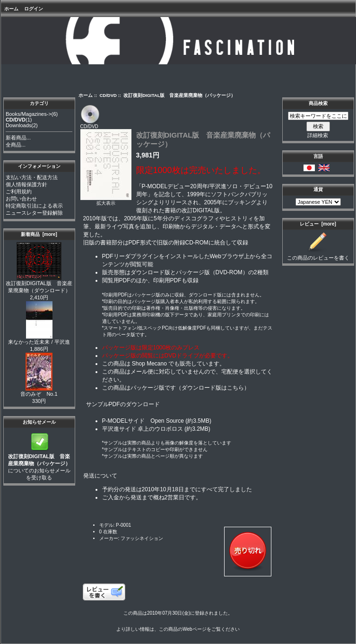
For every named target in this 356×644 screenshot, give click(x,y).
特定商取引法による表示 (34, 206)
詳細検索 (318, 135)
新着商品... (18, 138)
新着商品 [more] (39, 234)
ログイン (34, 9)
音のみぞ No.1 (39, 391)
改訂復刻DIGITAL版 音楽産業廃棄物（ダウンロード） (39, 284)
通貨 (318, 189)
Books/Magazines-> (29, 114)
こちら (235, 388)
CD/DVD (108, 95)
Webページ (194, 629)
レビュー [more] (318, 224)
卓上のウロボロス (160, 429)
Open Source (167, 421)
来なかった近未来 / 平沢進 (39, 339)
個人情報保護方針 (26, 184)
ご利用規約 (19, 191)
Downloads (18, 125)
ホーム (11, 9)
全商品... (16, 145)
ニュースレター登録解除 (34, 213)
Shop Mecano (149, 364)
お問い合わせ (21, 199)
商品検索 (318, 103)
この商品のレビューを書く (318, 255)
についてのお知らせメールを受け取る (39, 464)
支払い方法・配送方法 (32, 177)
